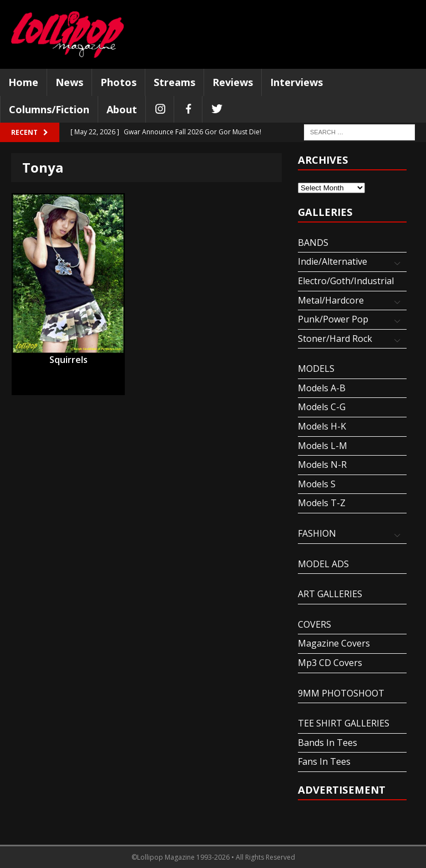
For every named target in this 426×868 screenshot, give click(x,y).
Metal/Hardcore (331, 300)
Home (23, 82)
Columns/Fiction (49, 109)
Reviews (233, 82)
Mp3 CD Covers (330, 663)
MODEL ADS (323, 564)
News (69, 82)
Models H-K (322, 426)
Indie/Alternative (333, 261)
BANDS (313, 243)
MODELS (316, 369)
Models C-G (322, 407)
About (122, 109)
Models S (317, 484)
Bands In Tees (328, 743)
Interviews (296, 82)
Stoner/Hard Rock (335, 339)
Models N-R (322, 465)
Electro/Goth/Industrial (346, 281)
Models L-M (323, 446)
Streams (174, 82)
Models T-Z (322, 503)
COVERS (315, 624)
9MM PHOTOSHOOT (341, 693)
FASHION (317, 533)
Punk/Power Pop (333, 319)
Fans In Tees (324, 761)
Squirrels (69, 360)
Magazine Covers (334, 643)
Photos (118, 82)
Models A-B (322, 388)
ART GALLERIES (330, 594)
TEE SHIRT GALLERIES (344, 723)
